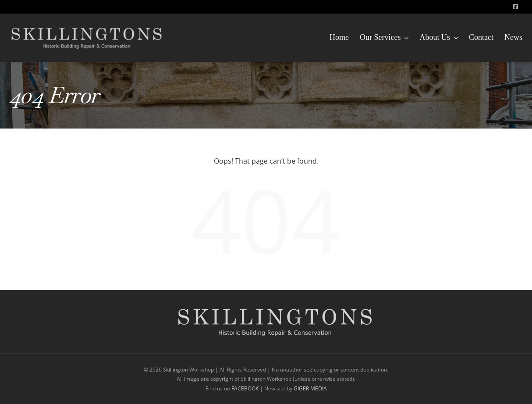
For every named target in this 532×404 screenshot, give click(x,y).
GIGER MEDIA (310, 388)
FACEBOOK (246, 388)
